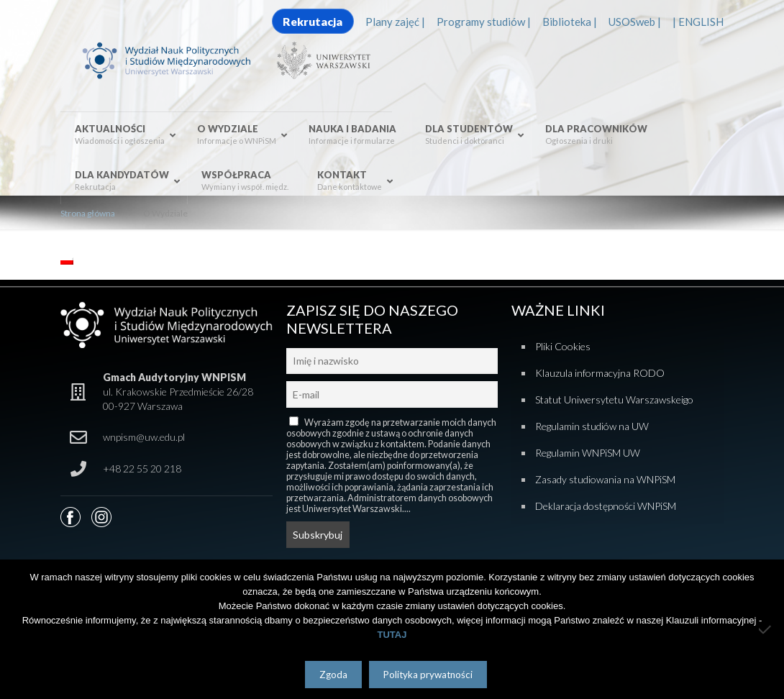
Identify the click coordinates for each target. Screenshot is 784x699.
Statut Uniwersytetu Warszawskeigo (614, 399)
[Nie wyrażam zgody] (766, 629)
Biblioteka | (570, 22)
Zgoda (333, 675)
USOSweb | (635, 22)
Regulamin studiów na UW (592, 426)
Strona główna (88, 213)
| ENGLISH (698, 22)
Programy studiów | (484, 22)
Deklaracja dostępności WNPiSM (606, 506)
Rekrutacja (313, 21)
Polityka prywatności (428, 675)
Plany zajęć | (395, 22)
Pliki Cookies (563, 346)
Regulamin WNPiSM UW (588, 453)
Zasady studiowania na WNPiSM (605, 479)
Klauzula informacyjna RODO (600, 373)
